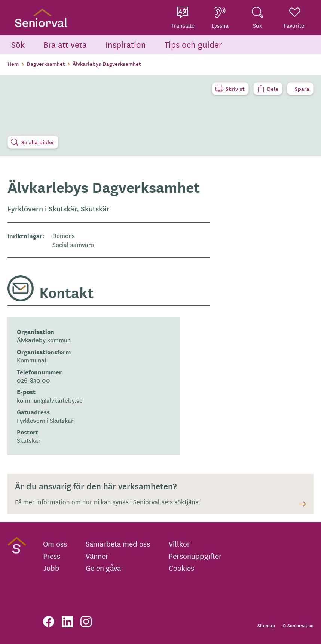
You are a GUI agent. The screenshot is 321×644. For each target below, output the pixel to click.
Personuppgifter (195, 556)
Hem (13, 64)
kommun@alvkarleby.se (50, 400)
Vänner (97, 556)
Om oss (55, 544)
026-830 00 (33, 380)
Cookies (181, 568)
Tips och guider (193, 44)
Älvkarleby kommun (44, 340)
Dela (273, 89)
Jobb (51, 568)
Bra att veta (65, 44)
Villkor (179, 544)
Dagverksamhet (46, 64)
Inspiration (126, 44)
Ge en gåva (103, 568)
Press (52, 556)
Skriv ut (235, 89)
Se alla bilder (38, 142)
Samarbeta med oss (118, 544)
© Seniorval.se (298, 625)
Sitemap (266, 625)
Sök (18, 44)
